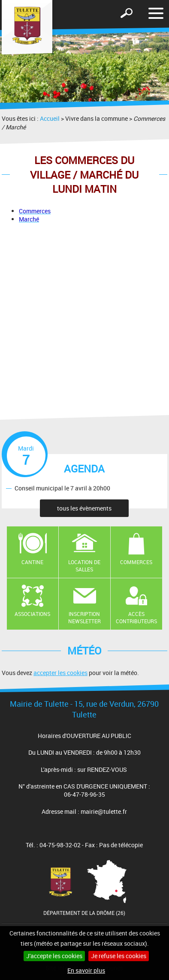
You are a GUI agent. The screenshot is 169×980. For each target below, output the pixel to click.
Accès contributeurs (136, 617)
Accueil (50, 118)
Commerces (136, 562)
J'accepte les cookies (54, 956)
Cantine (32, 562)
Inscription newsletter (84, 617)
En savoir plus (86, 970)
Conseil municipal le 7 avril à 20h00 (62, 488)
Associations (32, 614)
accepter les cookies (60, 673)
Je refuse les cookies (119, 956)
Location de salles (84, 566)
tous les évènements (84, 508)
